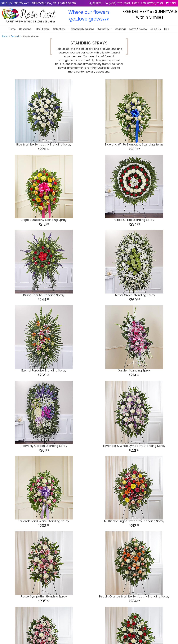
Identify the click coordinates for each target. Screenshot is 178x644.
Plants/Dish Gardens (83, 29)
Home (12, 29)
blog (167, 29)
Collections (59, 29)
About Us (155, 29)
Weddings (120, 29)
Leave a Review (138, 29)
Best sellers (43, 29)
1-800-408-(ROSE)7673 (147, 3)
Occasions (25, 29)
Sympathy (103, 29)
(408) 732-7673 (119, 3)
